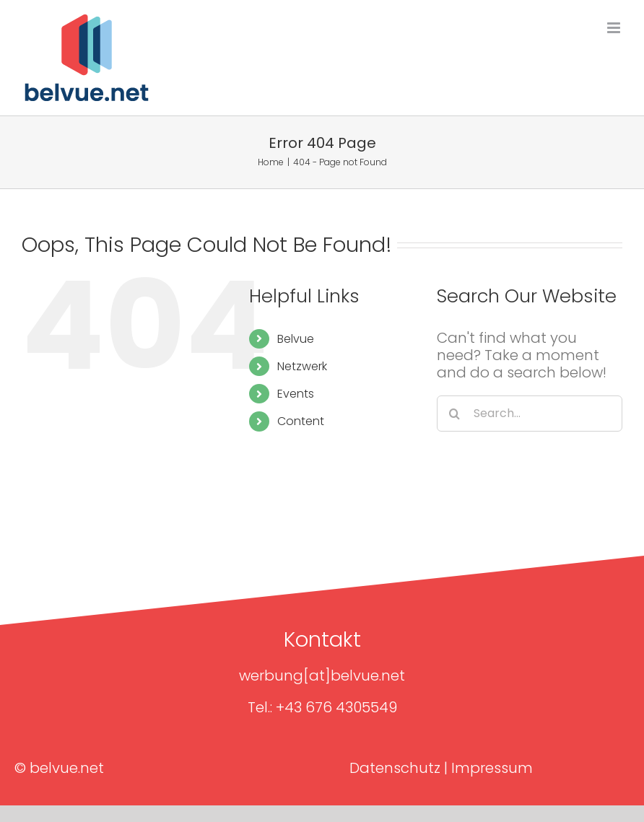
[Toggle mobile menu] (615, 28)
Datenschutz (395, 768)
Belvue (296, 339)
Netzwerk (302, 366)
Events (296, 394)
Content (301, 421)
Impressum (492, 768)
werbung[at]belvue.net (322, 675)
